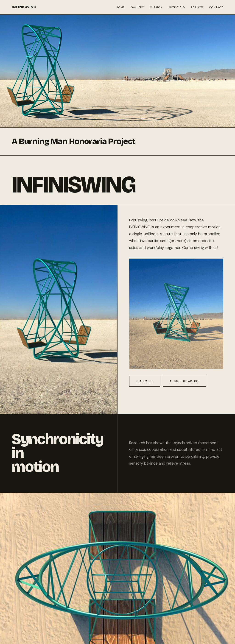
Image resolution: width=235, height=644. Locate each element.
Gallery (137, 7)
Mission (156, 7)
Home (120, 7)
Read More (145, 381)
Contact (216, 7)
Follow (197, 7)
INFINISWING (24, 7)
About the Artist (184, 381)
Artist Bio (177, 7)
